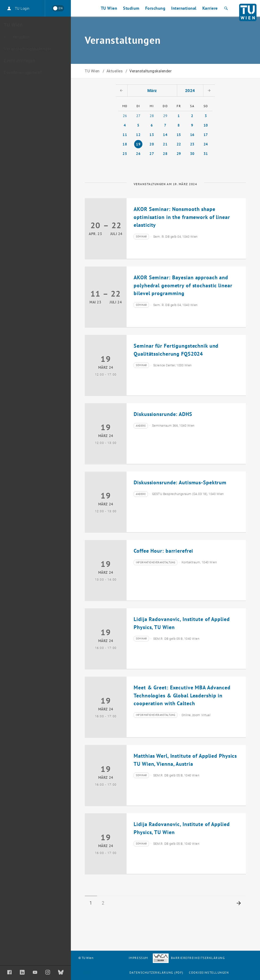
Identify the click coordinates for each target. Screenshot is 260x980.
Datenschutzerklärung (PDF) (156, 973)
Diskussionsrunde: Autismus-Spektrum (180, 482)
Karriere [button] (210, 8)
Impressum (138, 958)
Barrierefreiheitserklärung (189, 958)
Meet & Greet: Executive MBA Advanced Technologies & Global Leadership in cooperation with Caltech (182, 695)
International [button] (184, 8)
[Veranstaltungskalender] (35, 49)
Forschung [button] (155, 8)
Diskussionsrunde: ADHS (163, 414)
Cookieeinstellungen (209, 973)
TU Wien (93, 71)
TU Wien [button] (109, 8)
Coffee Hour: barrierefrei (163, 551)
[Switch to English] (58, 8)
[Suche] (225, 8)
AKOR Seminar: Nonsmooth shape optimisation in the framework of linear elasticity (182, 217)
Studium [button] (131, 8)
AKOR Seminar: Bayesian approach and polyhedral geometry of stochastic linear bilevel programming (183, 285)
